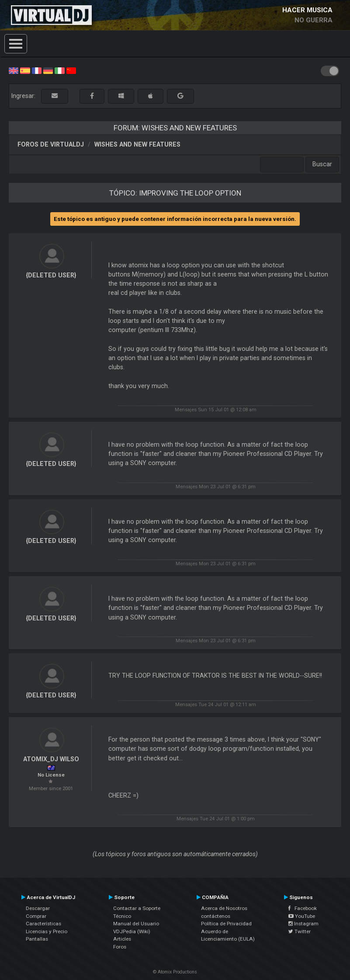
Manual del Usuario (136, 924)
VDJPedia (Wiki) (132, 931)
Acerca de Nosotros (224, 908)
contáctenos (216, 916)
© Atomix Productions (175, 972)
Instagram (303, 924)
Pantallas (37, 939)
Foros (120, 947)
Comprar (36, 916)
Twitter (300, 931)
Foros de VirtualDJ (51, 144)
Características (43, 924)
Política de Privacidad (226, 924)
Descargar (38, 908)
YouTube (302, 916)
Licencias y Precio (47, 931)
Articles (122, 939)
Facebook (303, 908)
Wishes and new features (137, 144)
